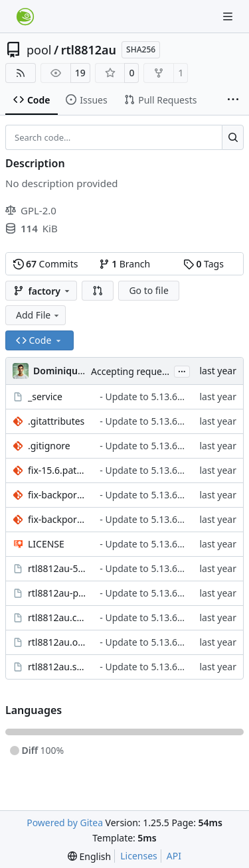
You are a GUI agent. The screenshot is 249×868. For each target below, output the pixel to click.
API (174, 856)
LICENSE (46, 544)
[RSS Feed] (21, 73)
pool (39, 50)
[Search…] (233, 137)
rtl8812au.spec (57, 667)
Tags (204, 264)
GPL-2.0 (31, 210)
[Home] (25, 17)
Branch (125, 264)
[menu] (89, 856)
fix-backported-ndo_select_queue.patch (57, 495)
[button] (98, 291)
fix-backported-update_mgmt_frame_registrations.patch (57, 519)
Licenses (139, 856)
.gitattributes (56, 421)
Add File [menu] (39, 315)
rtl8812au (89, 50)
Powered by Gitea (65, 823)
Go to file (148, 290)
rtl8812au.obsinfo (57, 642)
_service (45, 397)
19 (80, 73)
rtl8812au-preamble (57, 593)
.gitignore (49, 446)
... (182, 370)
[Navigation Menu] (229, 16)
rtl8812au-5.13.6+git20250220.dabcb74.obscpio (57, 568)
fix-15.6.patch (57, 470)
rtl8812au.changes (57, 617)
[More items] (233, 100)
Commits (46, 264)
